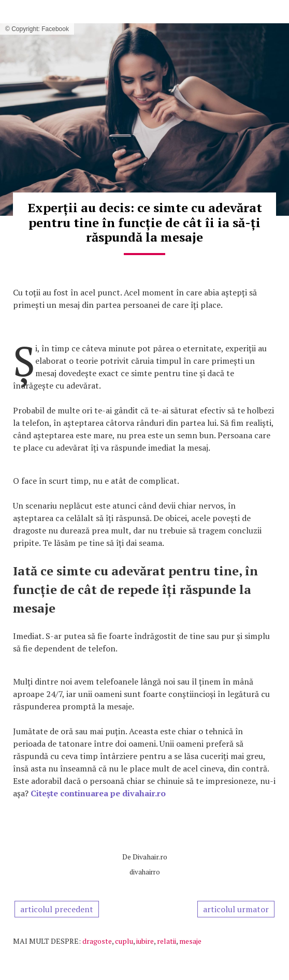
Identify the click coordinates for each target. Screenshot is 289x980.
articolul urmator (236, 909)
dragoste (97, 941)
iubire (145, 941)
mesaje (190, 941)
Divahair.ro (150, 857)
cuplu (124, 941)
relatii (167, 941)
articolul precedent (57, 909)
